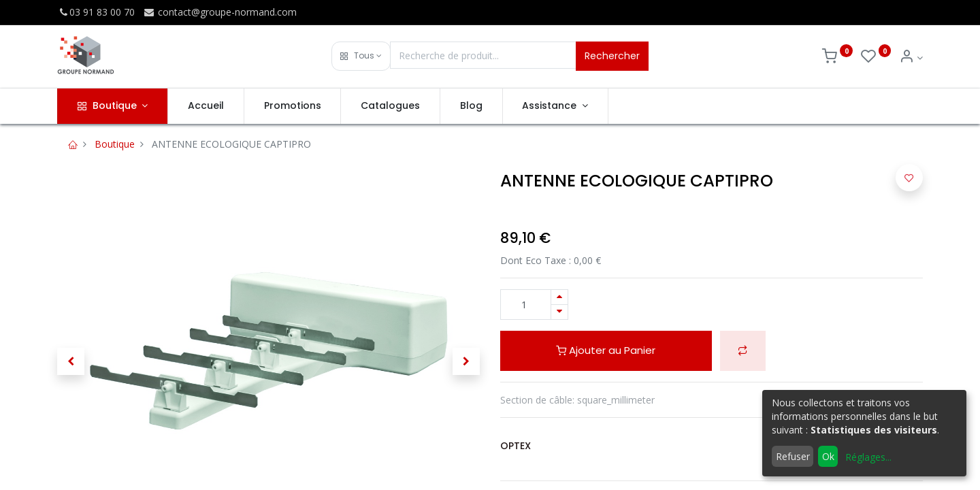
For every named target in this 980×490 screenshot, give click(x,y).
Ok (828, 456)
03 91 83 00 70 (96, 12)
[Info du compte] (911, 58)
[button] (361, 56)
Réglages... (868, 457)
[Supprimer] (559, 312)
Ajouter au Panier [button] (606, 350)
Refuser (793, 456)
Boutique (115, 144)
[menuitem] (206, 106)
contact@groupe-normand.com (220, 12)
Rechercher (612, 56)
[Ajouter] (559, 297)
